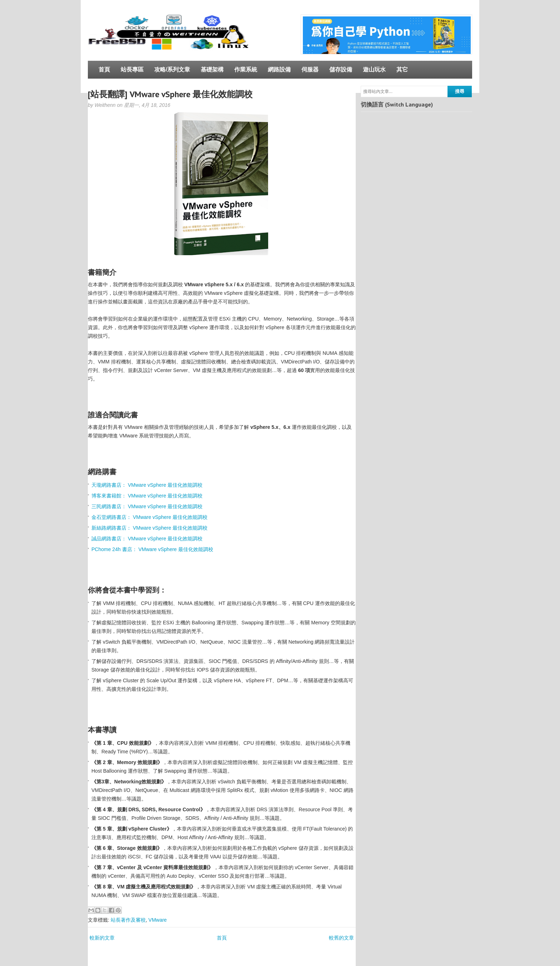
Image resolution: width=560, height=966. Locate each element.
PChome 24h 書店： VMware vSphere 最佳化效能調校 (152, 549)
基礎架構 (212, 70)
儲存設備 (341, 70)
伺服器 (310, 70)
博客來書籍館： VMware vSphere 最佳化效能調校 (147, 496)
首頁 (104, 70)
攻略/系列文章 (172, 70)
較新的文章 (102, 938)
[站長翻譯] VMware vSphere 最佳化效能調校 (170, 94)
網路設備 (279, 70)
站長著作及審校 (128, 920)
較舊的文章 (341, 938)
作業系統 (246, 70)
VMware (158, 920)
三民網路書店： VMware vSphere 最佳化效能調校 (147, 506)
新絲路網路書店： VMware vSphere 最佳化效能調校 (149, 528)
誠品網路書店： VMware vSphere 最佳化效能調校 (147, 539)
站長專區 (132, 70)
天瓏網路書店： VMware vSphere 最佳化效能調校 (147, 485)
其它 (402, 70)
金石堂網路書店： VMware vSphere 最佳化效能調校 (149, 517)
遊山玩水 (374, 70)
